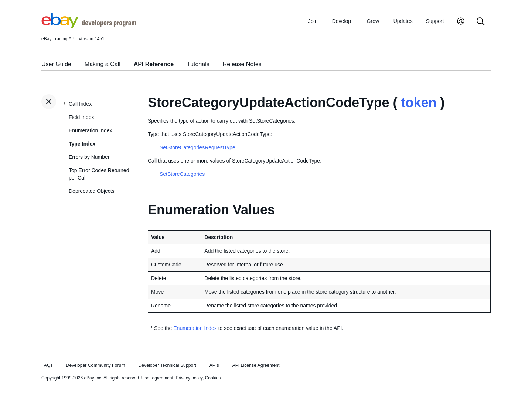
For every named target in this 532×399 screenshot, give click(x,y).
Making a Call (103, 64)
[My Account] (461, 22)
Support (435, 21)
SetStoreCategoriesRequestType (197, 147)
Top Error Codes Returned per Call (99, 174)
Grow (373, 21)
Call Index (80, 104)
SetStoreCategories (182, 174)
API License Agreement (256, 365)
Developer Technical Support (167, 365)
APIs (214, 365)
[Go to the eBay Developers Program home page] (89, 26)
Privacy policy (189, 378)
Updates (403, 21)
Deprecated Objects (92, 191)
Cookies (213, 378)
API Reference (154, 64)
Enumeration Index (91, 130)
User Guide (56, 64)
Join (313, 21)
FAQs (47, 365)
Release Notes (242, 64)
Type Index (82, 144)
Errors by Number (89, 157)
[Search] (481, 22)
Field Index (81, 117)
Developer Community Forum (96, 365)
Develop (342, 21)
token (419, 103)
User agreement (157, 378)
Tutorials (198, 64)
